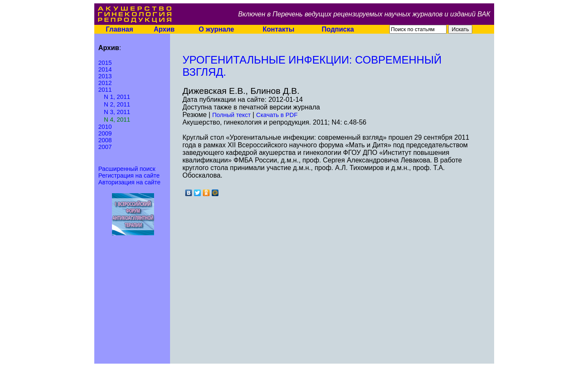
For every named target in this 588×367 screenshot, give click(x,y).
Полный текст (231, 115)
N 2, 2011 (117, 104)
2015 (105, 63)
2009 (105, 133)
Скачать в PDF (277, 115)
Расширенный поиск (127, 169)
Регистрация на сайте (129, 176)
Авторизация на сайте (130, 182)
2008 (105, 140)
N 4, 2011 (117, 120)
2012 (105, 83)
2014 (105, 69)
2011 (105, 90)
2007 (105, 147)
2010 (105, 127)
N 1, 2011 (117, 97)
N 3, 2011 (117, 112)
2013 (105, 76)
